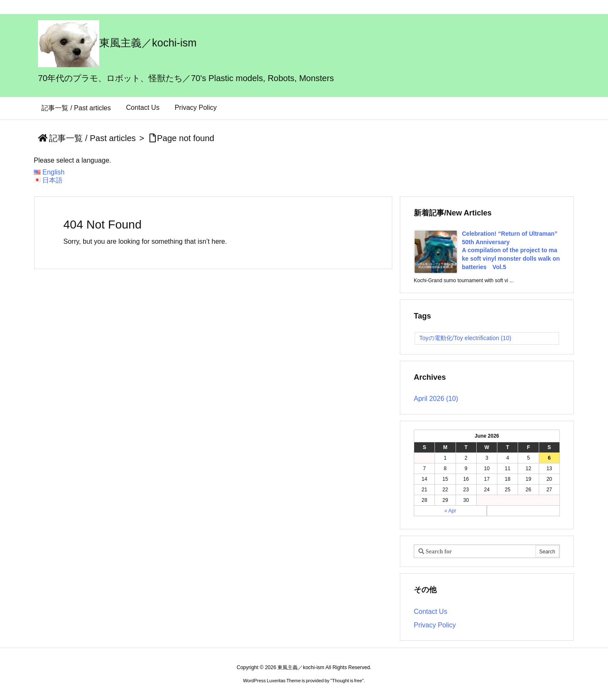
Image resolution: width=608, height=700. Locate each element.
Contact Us (430, 611)
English (53, 172)
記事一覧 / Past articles (92, 138)
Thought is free (347, 681)
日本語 (52, 180)
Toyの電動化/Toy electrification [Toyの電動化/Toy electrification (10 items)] (465, 338)
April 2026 (436, 399)
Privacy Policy (435, 625)
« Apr (450, 511)
